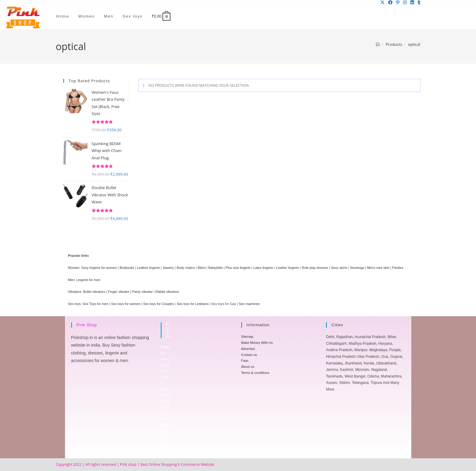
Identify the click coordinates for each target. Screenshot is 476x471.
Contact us (249, 355)
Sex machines (249, 304)
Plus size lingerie (238, 268)
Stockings (357, 268)
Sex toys (74, 304)
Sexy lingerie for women (99, 268)
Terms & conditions (255, 373)
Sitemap (247, 337)
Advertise (248, 349)
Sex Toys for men (96, 304)
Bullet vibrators (94, 292)
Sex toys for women (126, 304)
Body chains (186, 268)
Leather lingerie (148, 268)
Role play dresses (315, 268)
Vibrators (75, 292)
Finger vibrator (119, 292)
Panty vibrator (142, 292)
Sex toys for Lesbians (193, 304)
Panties (398, 268)
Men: (72, 280)
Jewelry (168, 268)
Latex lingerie (263, 268)
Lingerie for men (88, 280)
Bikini (201, 268)
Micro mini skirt (378, 268)
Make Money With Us (257, 343)
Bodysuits (127, 268)
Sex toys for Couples (159, 304)
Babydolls (216, 268)
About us (248, 367)
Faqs (245, 361)
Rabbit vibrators (167, 292)
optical (414, 44)
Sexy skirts (339, 268)
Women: (74, 268)
